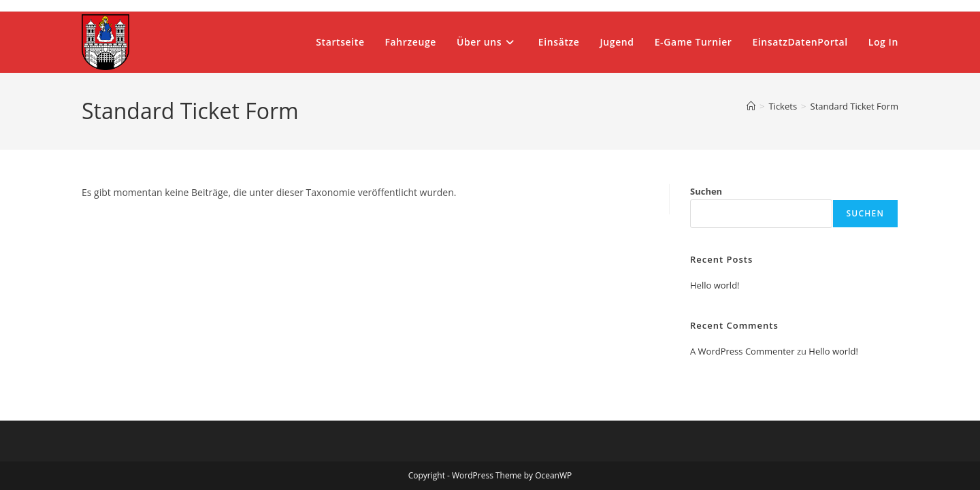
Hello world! (715, 285)
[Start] (751, 106)
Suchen (706, 191)
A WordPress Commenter (742, 351)
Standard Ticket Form (854, 106)
